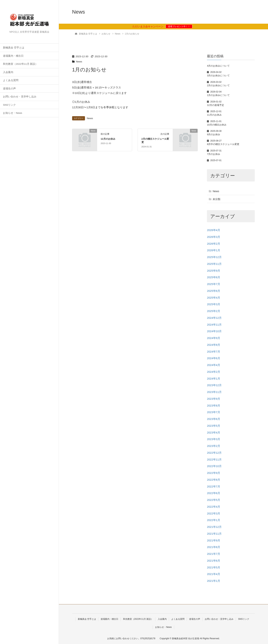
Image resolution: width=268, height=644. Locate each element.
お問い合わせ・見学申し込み (20, 97)
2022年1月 (214, 520)
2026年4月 (214, 230)
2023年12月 (214, 385)
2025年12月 (214, 257)
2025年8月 (214, 277)
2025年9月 (214, 271)
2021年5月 (214, 567)
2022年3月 (214, 513)
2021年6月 (214, 561)
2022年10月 (214, 466)
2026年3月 (214, 237)
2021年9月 (214, 540)
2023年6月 (214, 419)
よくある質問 (11, 80)
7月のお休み (214, 154)
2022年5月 (214, 500)
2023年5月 (214, 426)
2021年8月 (214, 547)
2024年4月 (214, 365)
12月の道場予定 (215, 105)
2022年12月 (214, 453)
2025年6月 (214, 291)
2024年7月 (214, 352)
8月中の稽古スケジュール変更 (223, 144)
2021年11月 (214, 534)
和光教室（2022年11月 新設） (20, 64)
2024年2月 (214, 372)
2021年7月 (214, 554)
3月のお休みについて (218, 76)
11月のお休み (214, 115)
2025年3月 (214, 304)
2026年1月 (214, 250)
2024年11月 (214, 325)
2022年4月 (214, 507)
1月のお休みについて (218, 95)
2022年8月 (214, 480)
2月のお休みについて (218, 85)
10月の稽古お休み (217, 125)
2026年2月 (214, 244)
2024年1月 (214, 379)
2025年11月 (214, 264)
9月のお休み (214, 134)
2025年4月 (214, 298)
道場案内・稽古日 (13, 56)
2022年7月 (214, 486)
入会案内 (8, 72)
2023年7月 (214, 412)
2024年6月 (214, 358)
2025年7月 (214, 284)
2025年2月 (214, 311)
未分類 (216, 199)
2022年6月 (214, 493)
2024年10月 (214, 331)
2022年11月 (214, 459)
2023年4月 (214, 432)
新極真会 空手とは (14, 48)
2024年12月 (214, 318)
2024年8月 (214, 345)
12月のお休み (108, 139)
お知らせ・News (13, 113)
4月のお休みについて (218, 66)
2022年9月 (214, 473)
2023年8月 (214, 406)
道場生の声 (9, 89)
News (79, 62)
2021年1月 (214, 581)
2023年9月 (214, 399)
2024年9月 (214, 338)
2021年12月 (214, 527)
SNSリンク (9, 105)
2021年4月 (214, 574)
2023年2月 (214, 446)
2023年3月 (214, 439)
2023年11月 (214, 392)
